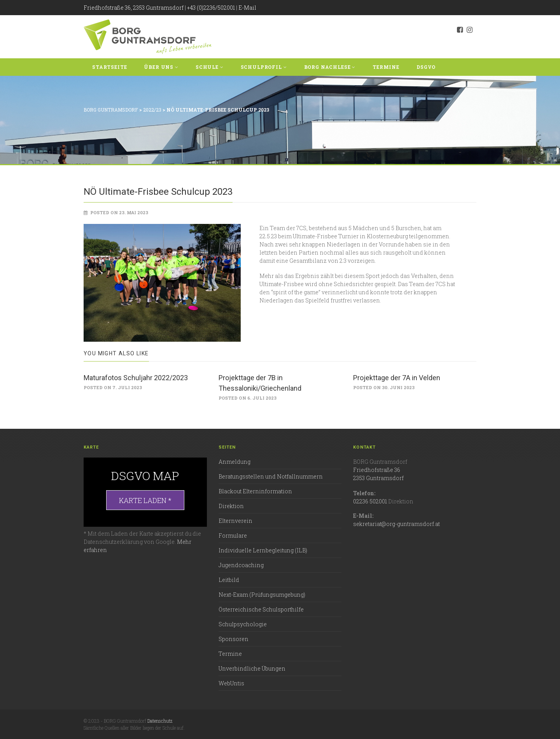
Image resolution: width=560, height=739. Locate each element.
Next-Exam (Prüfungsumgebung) (262, 595)
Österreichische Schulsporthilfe (261, 609)
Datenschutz (160, 721)
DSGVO (426, 67)
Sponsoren (234, 639)
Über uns (161, 67)
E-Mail (247, 8)
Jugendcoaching (241, 565)
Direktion (231, 506)
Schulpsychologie (243, 624)
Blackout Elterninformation (255, 491)
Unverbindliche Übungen (252, 668)
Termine (386, 67)
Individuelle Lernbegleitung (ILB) (263, 550)
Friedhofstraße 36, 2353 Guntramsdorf (134, 8)
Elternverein (235, 521)
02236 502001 (370, 501)
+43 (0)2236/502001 (211, 8)
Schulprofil (264, 67)
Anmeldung (234, 462)
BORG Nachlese (330, 67)
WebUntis (231, 683)
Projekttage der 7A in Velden (397, 378)
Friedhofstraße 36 (377, 470)
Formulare (233, 535)
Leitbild (229, 580)
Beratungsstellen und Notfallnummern (271, 476)
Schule (210, 67)
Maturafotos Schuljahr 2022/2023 (136, 378)
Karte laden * (145, 500)
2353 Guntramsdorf (378, 478)
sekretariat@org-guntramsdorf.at (396, 524)
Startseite (109, 67)
